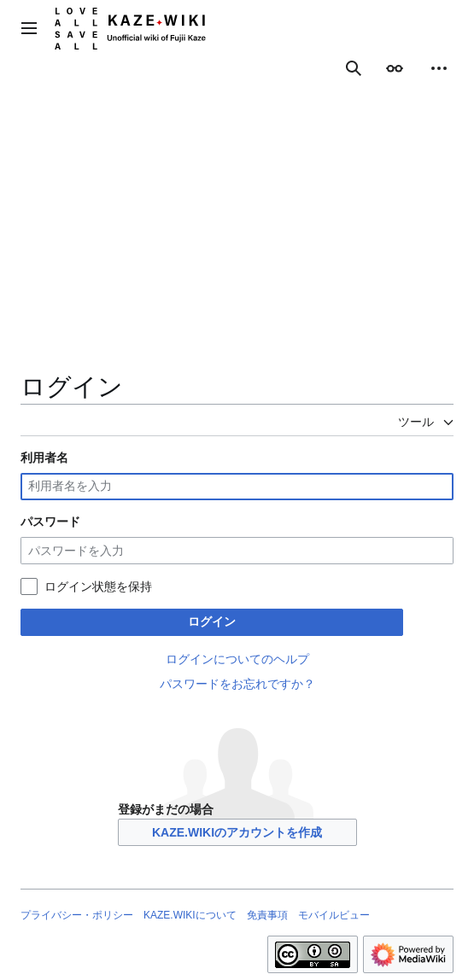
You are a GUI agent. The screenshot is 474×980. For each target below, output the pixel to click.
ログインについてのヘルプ (237, 659)
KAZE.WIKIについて (190, 915)
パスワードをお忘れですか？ (237, 684)
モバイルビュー (334, 915)
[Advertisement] (237, 242)
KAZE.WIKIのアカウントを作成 (237, 832)
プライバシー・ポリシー (77, 915)
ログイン (212, 621)
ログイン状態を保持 (98, 586)
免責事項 (267, 915)
